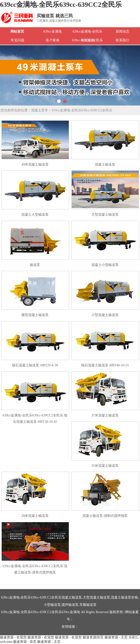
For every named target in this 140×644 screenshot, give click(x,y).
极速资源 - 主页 (116, 637)
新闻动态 (122, 31)
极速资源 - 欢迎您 (13, 637)
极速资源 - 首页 (25, 642)
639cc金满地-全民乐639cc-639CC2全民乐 (61, 4)
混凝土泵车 (40, 110)
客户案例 (52, 40)
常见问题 (17, 40)
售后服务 (87, 40)
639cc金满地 (52, 31)
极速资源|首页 (93, 637)
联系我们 (122, 40)
